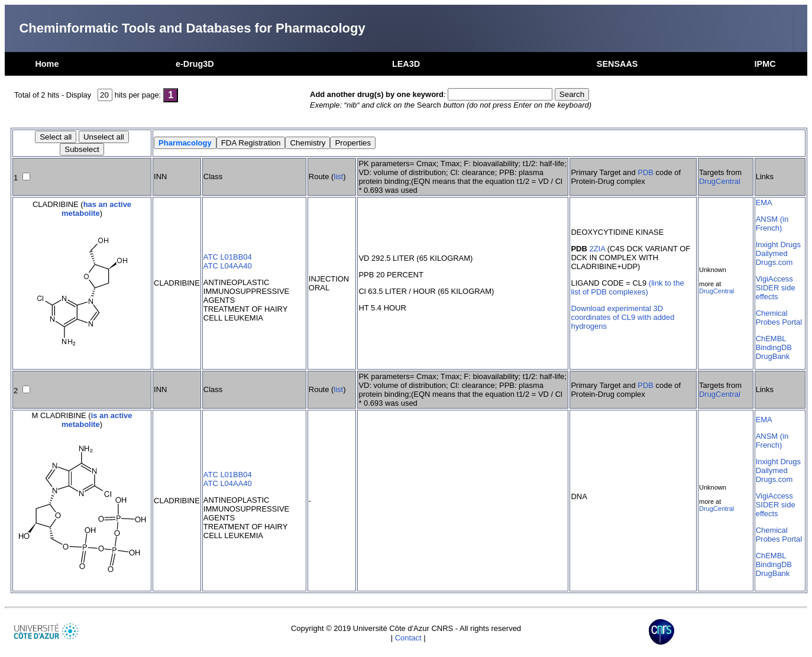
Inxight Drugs (778, 245)
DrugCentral (720, 181)
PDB (646, 172)
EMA (764, 203)
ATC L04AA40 (228, 266)
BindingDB (774, 347)
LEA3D (406, 64)
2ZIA (597, 249)
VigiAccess (774, 279)
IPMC (765, 64)
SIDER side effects (776, 292)
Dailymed (772, 253)
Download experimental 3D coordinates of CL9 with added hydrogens (622, 317)
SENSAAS (617, 64)
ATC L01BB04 (228, 257)
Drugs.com (774, 262)
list (338, 177)
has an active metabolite (96, 209)
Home (47, 64)
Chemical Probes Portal (779, 318)
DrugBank (773, 356)
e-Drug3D (195, 64)
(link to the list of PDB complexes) (627, 287)
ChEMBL (771, 339)
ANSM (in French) (772, 224)
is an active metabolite (97, 420)
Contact (408, 638)
